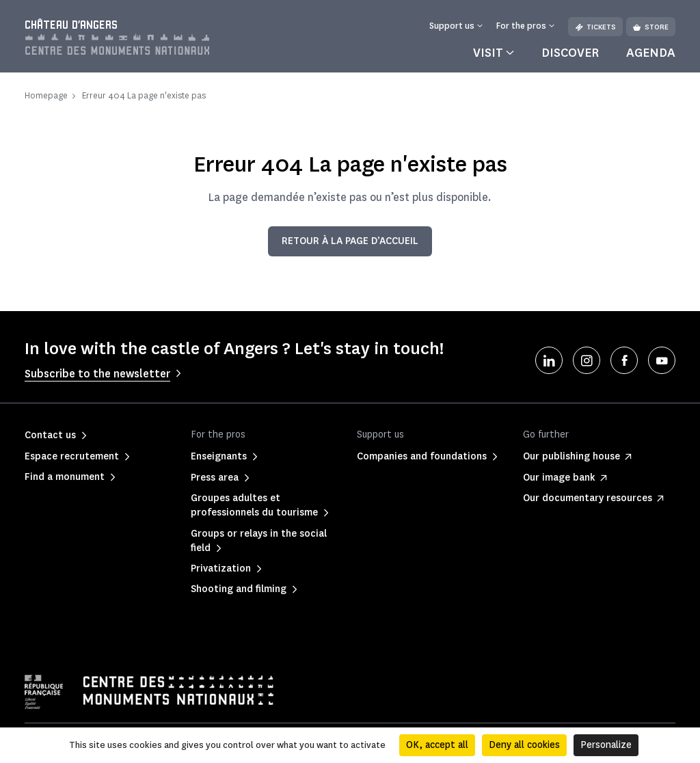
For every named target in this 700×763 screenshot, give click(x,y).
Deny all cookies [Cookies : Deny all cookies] (524, 745)
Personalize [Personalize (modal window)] (606, 745)
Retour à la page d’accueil (350, 241)
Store (651, 27)
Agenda (651, 53)
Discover (570, 53)
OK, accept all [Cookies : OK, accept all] (437, 745)
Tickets (595, 27)
